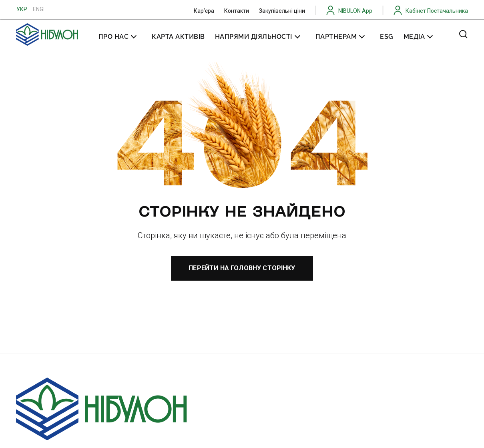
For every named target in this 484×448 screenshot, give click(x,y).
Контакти (237, 11)
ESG (387, 37)
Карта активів (178, 37)
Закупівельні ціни (282, 11)
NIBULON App (355, 11)
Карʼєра (204, 11)
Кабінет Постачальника (437, 11)
